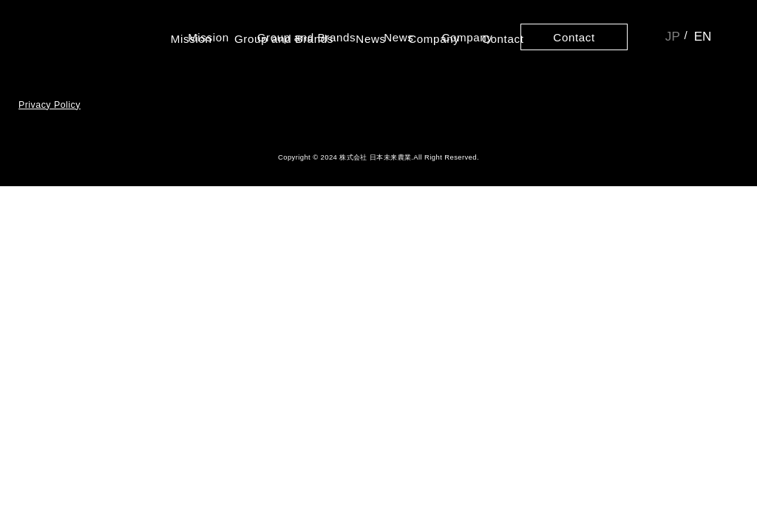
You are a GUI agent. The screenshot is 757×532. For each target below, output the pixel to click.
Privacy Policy (50, 121)
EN (702, 37)
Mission (211, 37)
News (398, 37)
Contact (573, 37)
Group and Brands (308, 37)
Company (466, 37)
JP (671, 37)
